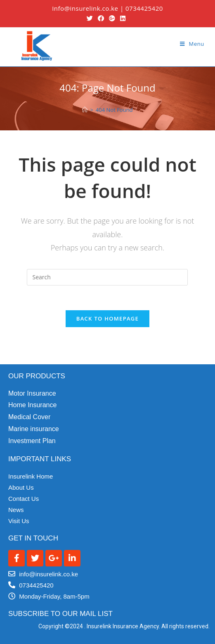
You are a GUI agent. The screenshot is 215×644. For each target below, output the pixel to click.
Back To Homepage (107, 318)
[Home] (85, 110)
